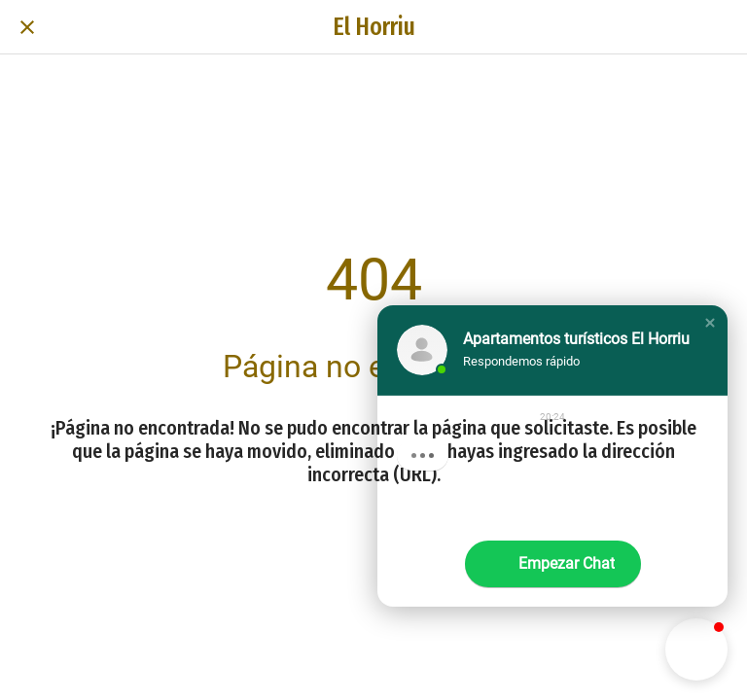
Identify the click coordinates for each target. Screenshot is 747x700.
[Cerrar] (27, 27)
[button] (710, 323)
